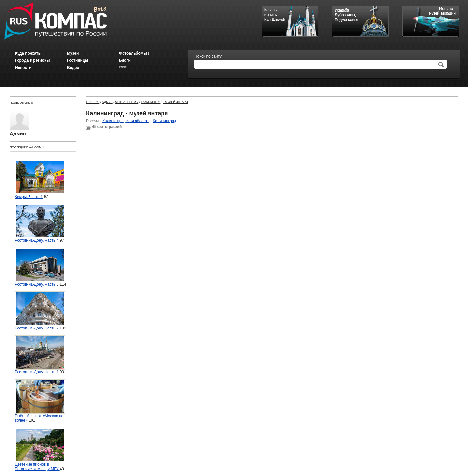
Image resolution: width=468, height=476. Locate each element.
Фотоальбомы (127, 102)
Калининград (164, 121)
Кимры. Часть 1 (40, 179)
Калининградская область (126, 121)
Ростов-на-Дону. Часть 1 (40, 355)
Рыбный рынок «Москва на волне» (40, 401)
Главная (93, 102)
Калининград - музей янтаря (164, 102)
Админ (107, 102)
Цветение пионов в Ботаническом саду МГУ (40, 449)
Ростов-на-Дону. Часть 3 (40, 267)
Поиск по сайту (208, 56)
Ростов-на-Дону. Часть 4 (40, 223)
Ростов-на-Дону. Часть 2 (40, 311)
